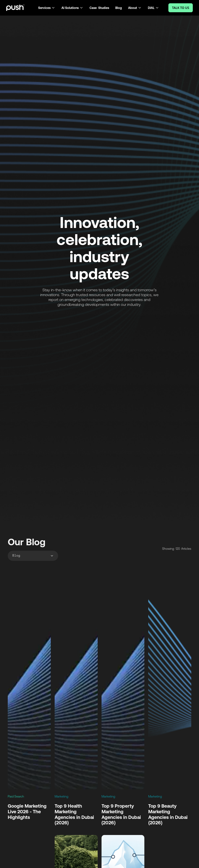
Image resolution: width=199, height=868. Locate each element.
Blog (119, 8)
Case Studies (99, 8)
